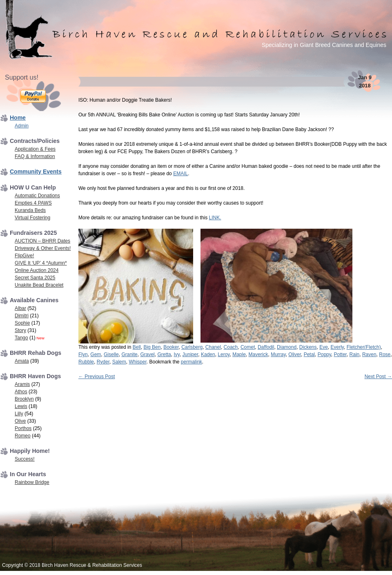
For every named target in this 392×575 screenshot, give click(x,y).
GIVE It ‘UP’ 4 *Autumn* (41, 263)
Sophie (22, 323)
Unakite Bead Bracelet (39, 285)
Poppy (324, 354)
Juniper (190, 354)
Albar (20, 308)
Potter (340, 354)
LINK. (215, 218)
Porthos (23, 428)
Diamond (287, 347)
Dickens (308, 347)
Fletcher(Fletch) (364, 347)
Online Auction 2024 (37, 270)
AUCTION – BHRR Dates (42, 241)
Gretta (164, 354)
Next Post (378, 377)
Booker (171, 347)
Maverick (258, 354)
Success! (25, 459)
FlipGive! (24, 256)
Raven (369, 354)
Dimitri (22, 316)
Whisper (137, 362)
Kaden (208, 354)
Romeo (23, 436)
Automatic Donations (37, 196)
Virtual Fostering (32, 218)
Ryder (103, 362)
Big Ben (152, 347)
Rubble (86, 362)
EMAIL (180, 174)
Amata (22, 361)
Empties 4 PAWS (33, 203)
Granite (129, 354)
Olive (20, 421)
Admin (22, 126)
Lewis (21, 406)
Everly (337, 347)
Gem (96, 354)
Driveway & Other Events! (43, 248)
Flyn (83, 354)
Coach (231, 347)
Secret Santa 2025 (35, 278)
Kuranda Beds (30, 210)
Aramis (22, 384)
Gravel (147, 354)
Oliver (295, 354)
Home (18, 118)
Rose (385, 354)
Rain (355, 354)
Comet (248, 347)
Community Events (36, 172)
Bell (137, 347)
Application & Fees (35, 149)
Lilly (19, 414)
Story (20, 330)
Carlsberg (192, 347)
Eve (324, 347)
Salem (119, 362)
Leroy (224, 354)
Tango (21, 338)
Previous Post (97, 377)
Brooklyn (24, 399)
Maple (239, 354)
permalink (192, 362)
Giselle (111, 354)
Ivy (176, 354)
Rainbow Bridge (32, 482)
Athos (21, 392)
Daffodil (266, 347)
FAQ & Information (35, 156)
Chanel (213, 347)
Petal (309, 354)
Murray (278, 354)
